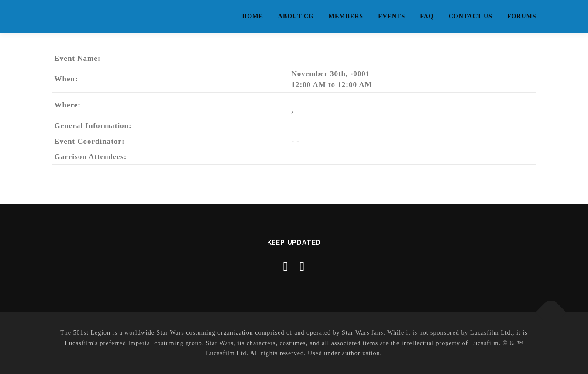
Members (346, 16)
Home (252, 16)
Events (392, 16)
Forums (522, 16)
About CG (296, 16)
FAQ (427, 16)
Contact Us (471, 16)
